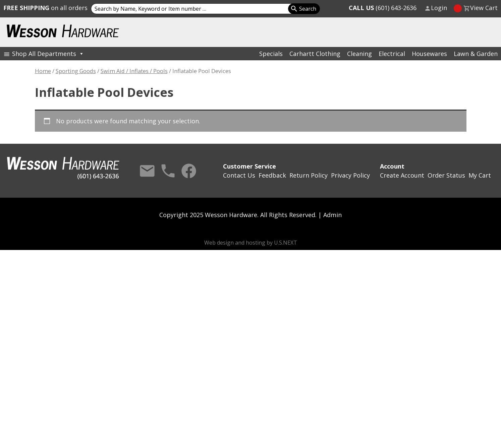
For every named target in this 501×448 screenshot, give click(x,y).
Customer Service (249, 166)
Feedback (272, 175)
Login (439, 8)
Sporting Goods (76, 71)
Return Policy (309, 175)
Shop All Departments (48, 54)
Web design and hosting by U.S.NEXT (251, 243)
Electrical (392, 54)
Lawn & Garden (476, 54)
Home (43, 71)
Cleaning (359, 54)
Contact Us (147, 171)
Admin (332, 215)
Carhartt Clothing (315, 54)
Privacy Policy (350, 175)
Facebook (189, 171)
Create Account (402, 175)
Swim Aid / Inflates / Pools (134, 71)
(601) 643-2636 (383, 8)
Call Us (168, 171)
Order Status (446, 175)
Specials (271, 54)
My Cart (480, 175)
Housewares (429, 54)
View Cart (484, 8)
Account (392, 166)
